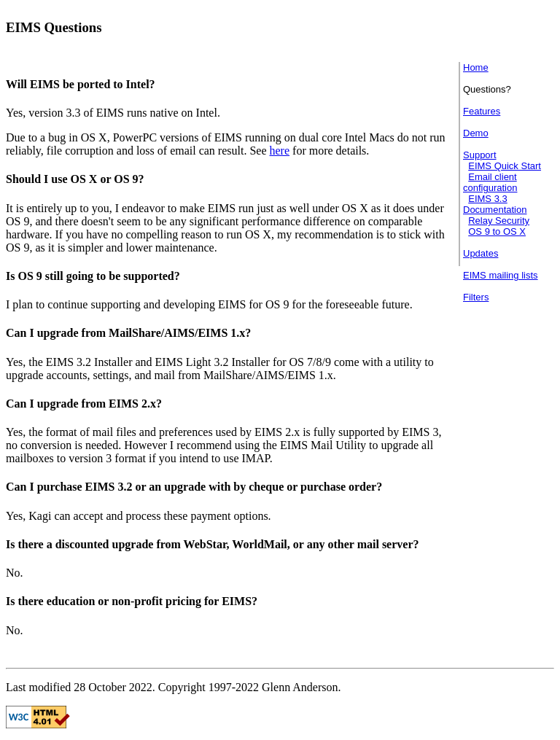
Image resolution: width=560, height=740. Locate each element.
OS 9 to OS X (497, 231)
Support (480, 155)
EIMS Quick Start (505, 166)
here (280, 151)
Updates (481, 253)
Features (482, 111)
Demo (476, 133)
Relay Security (499, 221)
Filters (476, 297)
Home (476, 67)
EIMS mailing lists (501, 275)
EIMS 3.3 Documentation (495, 204)
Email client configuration (490, 182)
